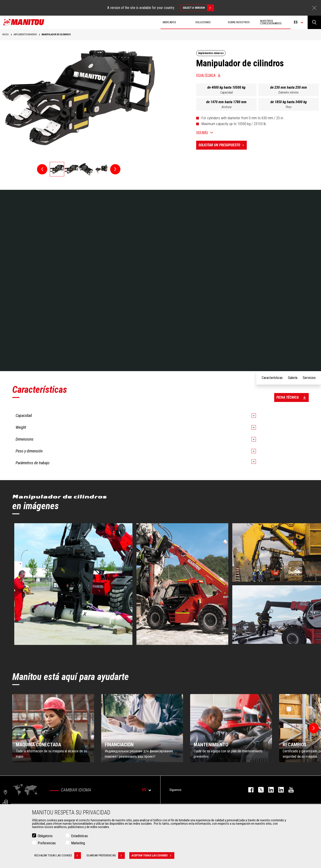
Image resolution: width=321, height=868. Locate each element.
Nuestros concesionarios (271, 22)
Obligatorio (45, 836)
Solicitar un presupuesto (223, 145)
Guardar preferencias (106, 855)
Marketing (78, 843)
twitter (259, 790)
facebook (249, 790)
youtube (289, 790)
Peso (289, 107)
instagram (269, 790)
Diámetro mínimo (289, 92)
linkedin (279, 790)
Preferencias (47, 843)
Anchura (226, 107)
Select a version (198, 8)
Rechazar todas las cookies (58, 855)
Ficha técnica (206, 75)
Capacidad (226, 92)
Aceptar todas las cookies (153, 855)
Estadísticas (79, 836)
